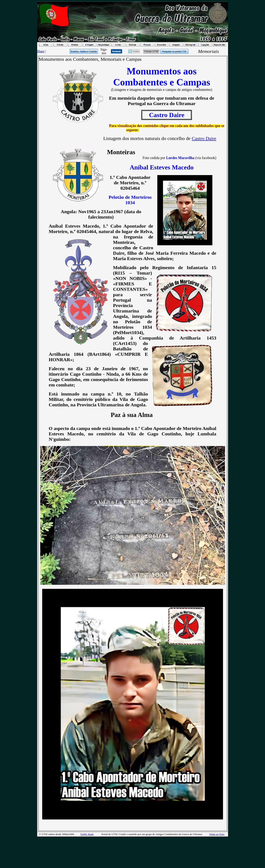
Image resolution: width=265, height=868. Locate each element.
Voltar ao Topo (217, 834)
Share (41, 51)
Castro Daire (204, 138)
